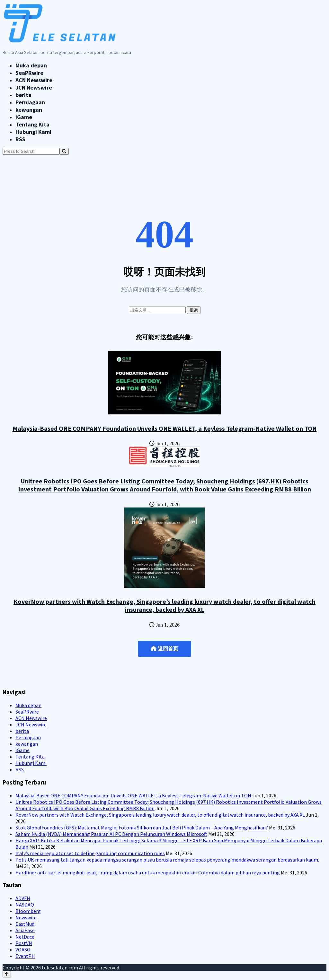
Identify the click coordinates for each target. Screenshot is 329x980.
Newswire (26, 917)
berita (23, 95)
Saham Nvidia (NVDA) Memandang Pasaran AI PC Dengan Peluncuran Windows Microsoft (111, 834)
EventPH (25, 956)
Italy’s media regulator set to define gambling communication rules (90, 853)
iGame (24, 117)
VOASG (23, 950)
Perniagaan (30, 102)
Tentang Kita (32, 124)
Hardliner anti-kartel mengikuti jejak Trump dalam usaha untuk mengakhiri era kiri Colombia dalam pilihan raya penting (148, 872)
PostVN (24, 943)
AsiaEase (25, 930)
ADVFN (23, 898)
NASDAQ (25, 905)
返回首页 (164, 649)
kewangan (29, 110)
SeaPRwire (29, 73)
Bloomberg (28, 911)
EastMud (25, 924)
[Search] (64, 151)
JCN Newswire (34, 87)
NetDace (25, 937)
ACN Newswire (34, 80)
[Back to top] (7, 974)
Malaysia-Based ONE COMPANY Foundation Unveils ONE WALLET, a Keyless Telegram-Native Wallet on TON (165, 428)
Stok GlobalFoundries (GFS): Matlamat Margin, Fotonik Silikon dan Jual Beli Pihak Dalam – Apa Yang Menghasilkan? (142, 828)
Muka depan (31, 65)
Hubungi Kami (33, 132)
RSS (20, 139)
